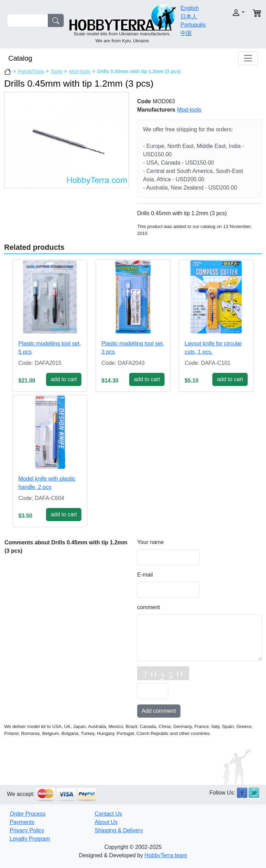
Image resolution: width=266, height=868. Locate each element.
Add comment (159, 711)
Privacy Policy (27, 830)
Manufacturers (156, 110)
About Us (106, 822)
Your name (150, 542)
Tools (57, 71)
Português (193, 25)
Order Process (28, 814)
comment (149, 607)
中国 (186, 33)
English (189, 8)
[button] (234, 13)
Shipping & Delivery (119, 830)
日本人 (189, 16)
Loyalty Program (30, 839)
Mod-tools (79, 71)
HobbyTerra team (166, 855)
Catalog (20, 58)
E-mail (145, 575)
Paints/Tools (31, 71)
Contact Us (108, 814)
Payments (22, 822)
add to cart (64, 379)
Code (144, 101)
